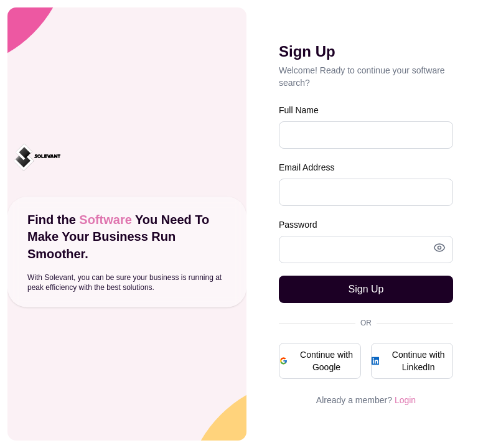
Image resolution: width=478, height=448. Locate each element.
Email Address (307, 167)
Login (405, 400)
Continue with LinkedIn (408, 361)
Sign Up (366, 289)
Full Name (299, 110)
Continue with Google (316, 361)
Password (298, 225)
